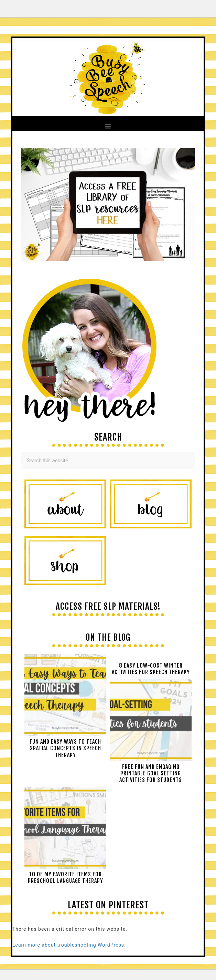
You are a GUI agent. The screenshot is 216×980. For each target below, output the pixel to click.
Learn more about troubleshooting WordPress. (69, 945)
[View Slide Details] (108, 259)
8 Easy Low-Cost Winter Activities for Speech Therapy (151, 669)
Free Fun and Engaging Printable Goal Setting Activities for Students (151, 773)
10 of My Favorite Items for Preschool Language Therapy (66, 878)
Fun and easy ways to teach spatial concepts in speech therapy (65, 748)
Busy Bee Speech (108, 77)
